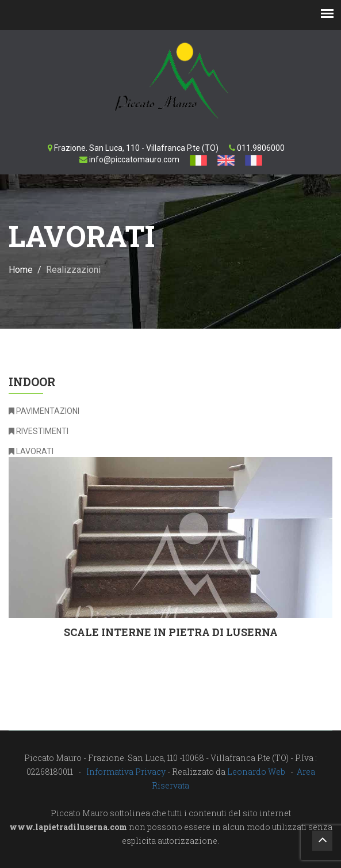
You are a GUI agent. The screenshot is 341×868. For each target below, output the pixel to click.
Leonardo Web (256, 772)
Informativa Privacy (126, 772)
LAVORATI (31, 451)
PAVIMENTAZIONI (44, 411)
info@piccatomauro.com (134, 159)
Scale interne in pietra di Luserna (171, 632)
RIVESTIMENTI (39, 431)
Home (21, 270)
